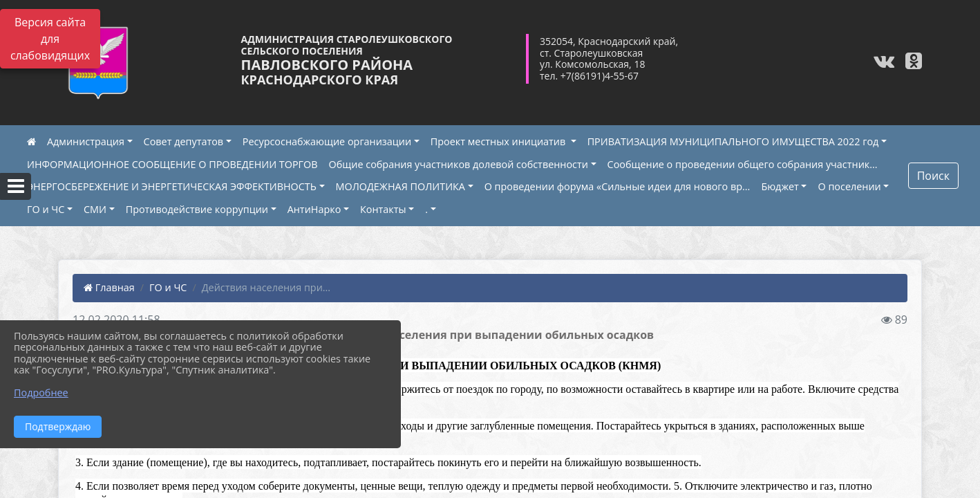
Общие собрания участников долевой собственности (459, 164)
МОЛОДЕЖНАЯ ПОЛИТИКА (401, 186)
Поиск (933, 176)
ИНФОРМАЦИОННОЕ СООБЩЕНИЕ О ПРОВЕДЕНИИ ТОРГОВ (172, 164)
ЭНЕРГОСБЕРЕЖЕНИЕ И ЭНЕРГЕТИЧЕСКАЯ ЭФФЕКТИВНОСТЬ (172, 186)
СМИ (95, 209)
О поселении (849, 186)
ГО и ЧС (46, 209)
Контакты (383, 209)
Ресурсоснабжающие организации (327, 141)
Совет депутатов (184, 141)
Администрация (86, 141)
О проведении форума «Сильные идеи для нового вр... (618, 186)
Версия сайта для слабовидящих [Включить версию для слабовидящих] (50, 39)
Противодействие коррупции (197, 209)
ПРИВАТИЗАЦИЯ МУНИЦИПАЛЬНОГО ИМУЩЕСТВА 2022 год (733, 141)
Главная (109, 287)
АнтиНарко (314, 209)
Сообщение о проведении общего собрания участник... (743, 164)
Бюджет (780, 186)
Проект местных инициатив (499, 141)
